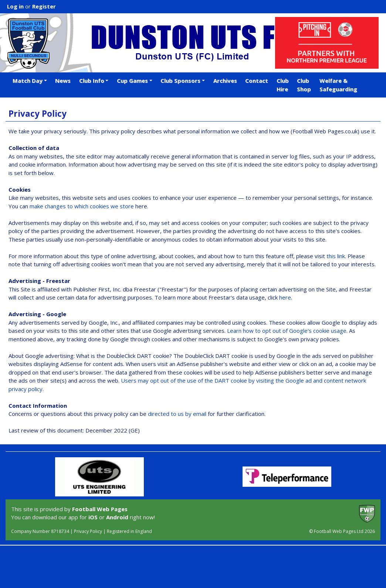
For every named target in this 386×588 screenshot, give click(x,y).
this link (336, 256)
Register (44, 6)
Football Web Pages (100, 509)
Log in (15, 6)
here (285, 297)
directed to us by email (177, 414)
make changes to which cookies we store (82, 206)
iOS (93, 517)
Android (117, 517)
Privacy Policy (88, 531)
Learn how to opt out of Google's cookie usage (287, 331)
